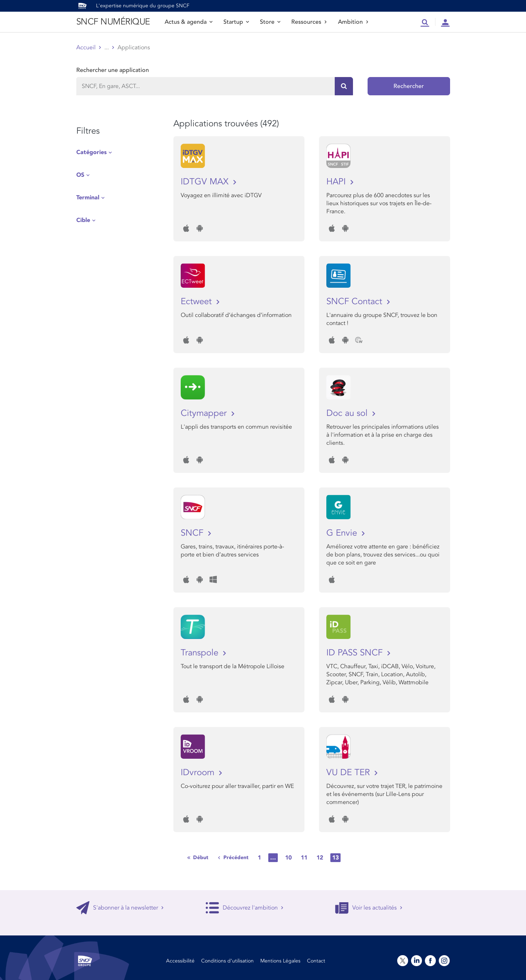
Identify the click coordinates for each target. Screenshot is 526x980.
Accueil (86, 47)
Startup (236, 22)
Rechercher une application (113, 70)
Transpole (201, 653)
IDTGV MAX (206, 182)
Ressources (309, 22)
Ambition (353, 22)
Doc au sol (348, 413)
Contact (316, 961)
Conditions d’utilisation (227, 961)
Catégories (91, 152)
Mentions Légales (280, 961)
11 (304, 858)
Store (270, 22)
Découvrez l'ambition (245, 908)
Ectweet (197, 301)
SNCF (193, 533)
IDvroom (199, 772)
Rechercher (409, 86)
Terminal (88, 198)
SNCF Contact (356, 301)
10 (288, 858)
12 (320, 858)
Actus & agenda (189, 22)
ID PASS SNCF (356, 653)
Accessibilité (180, 961)
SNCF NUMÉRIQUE (113, 22)
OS (80, 175)
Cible (83, 220)
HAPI (337, 182)
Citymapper (205, 413)
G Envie (343, 533)
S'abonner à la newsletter (120, 908)
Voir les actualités (369, 908)
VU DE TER (349, 772)
